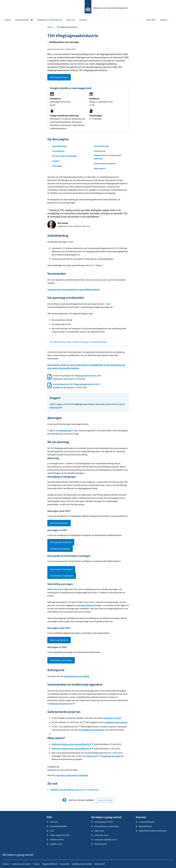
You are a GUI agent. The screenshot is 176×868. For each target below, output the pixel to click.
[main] (88, 417)
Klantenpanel (99, 844)
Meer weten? (100, 168)
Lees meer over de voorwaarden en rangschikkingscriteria (73, 289)
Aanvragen (57, 166)
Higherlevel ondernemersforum (151, 831)
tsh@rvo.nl (55, 407)
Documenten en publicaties (105, 826)
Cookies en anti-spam (21, 864)
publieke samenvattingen (93, 730)
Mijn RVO (151, 20)
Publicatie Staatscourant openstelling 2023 (71, 749)
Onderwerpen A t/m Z (102, 822)
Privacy (36, 864)
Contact (83, 20)
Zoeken (166, 20)
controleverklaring (84, 605)
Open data (97, 831)
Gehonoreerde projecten (105, 163)
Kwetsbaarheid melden (82, 864)
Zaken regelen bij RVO (58, 835)
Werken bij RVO (55, 840)
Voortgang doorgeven (61, 542)
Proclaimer (64, 864)
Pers (50, 831)
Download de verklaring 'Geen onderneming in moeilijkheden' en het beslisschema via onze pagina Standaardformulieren (86, 367)
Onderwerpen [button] (24, 20)
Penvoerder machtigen (61, 569)
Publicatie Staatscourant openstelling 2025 (71, 744)
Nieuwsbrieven (144, 826)
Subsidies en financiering (49, 20)
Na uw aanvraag (101, 146)
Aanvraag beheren (59, 77)
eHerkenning (65, 431)
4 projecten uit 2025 (112, 718)
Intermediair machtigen (62, 576)
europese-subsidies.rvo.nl (104, 840)
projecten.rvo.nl (100, 835)
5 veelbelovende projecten (115, 722)
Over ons (70, 20)
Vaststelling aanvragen (61, 660)
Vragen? (56, 161)
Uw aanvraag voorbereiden (64, 156)
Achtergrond (100, 151)
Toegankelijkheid (50, 864)
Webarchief (100, 864)
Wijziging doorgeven (60, 549)
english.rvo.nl (54, 844)
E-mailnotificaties (145, 822)
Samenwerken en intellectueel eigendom (107, 157)
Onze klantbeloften (57, 826)
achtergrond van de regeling (76, 676)
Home (8, 20)
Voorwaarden (58, 151)
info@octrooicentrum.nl (61, 704)
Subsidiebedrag (59, 146)
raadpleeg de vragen (111, 756)
